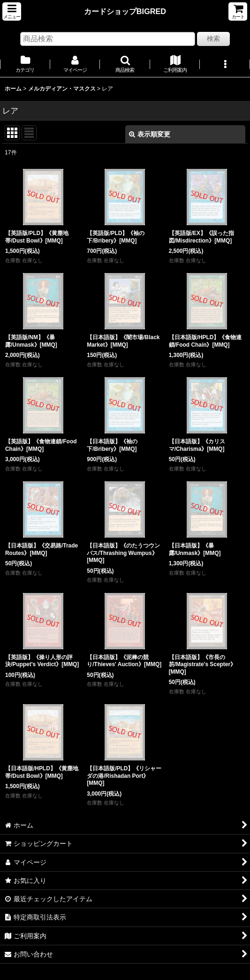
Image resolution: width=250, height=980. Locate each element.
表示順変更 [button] (150, 134)
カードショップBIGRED (125, 11)
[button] (12, 11)
